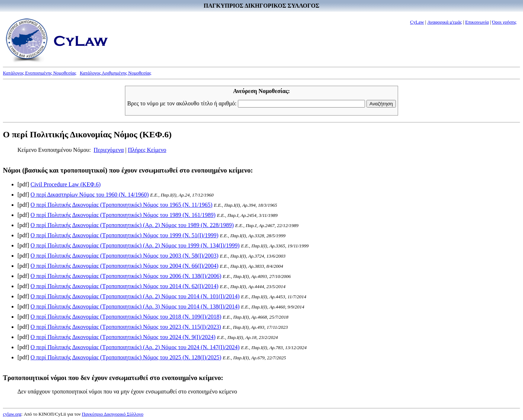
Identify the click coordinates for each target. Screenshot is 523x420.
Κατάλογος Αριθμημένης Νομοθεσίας (116, 73)
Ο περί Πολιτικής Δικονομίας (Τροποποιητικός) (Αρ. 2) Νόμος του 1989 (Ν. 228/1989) (132, 225)
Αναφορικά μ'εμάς (444, 22)
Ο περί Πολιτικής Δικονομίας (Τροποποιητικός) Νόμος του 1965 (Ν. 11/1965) (121, 205)
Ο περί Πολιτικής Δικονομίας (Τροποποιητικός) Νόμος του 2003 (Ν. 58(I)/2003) (124, 256)
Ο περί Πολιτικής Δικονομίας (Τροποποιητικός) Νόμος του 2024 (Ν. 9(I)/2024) (123, 337)
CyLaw (417, 22)
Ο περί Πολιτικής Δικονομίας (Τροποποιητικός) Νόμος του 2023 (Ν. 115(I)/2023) (126, 327)
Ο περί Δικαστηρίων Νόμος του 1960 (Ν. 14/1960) (90, 195)
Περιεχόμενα (109, 150)
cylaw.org (12, 414)
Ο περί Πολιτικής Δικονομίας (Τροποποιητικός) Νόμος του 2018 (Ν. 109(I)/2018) (126, 317)
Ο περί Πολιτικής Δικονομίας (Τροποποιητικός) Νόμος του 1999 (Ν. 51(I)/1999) (124, 235)
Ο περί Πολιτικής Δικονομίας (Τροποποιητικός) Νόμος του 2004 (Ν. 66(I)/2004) (124, 266)
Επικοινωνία (477, 22)
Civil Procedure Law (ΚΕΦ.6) (66, 184)
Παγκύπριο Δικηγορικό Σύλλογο (112, 414)
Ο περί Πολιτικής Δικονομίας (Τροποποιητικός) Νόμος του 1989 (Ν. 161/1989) (123, 215)
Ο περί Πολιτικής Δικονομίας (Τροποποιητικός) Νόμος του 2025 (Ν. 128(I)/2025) (126, 357)
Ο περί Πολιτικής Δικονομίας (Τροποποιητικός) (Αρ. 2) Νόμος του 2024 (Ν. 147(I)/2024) (135, 347)
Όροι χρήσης (504, 22)
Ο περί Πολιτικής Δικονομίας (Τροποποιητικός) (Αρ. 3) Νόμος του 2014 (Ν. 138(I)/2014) (135, 306)
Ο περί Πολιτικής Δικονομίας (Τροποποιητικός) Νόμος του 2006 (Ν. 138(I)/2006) (126, 276)
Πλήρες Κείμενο (147, 150)
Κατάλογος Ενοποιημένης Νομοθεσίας (40, 73)
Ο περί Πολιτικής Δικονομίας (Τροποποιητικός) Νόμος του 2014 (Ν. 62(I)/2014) (124, 286)
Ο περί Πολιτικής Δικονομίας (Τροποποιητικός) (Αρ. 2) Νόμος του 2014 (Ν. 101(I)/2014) (135, 296)
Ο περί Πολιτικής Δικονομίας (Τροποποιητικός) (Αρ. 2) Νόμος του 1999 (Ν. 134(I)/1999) (135, 245)
